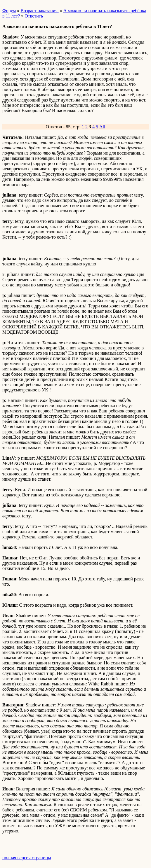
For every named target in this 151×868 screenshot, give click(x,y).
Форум (9, 11)
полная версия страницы (27, 858)
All (102, 127)
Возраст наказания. (39, 11)
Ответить (34, 16)
